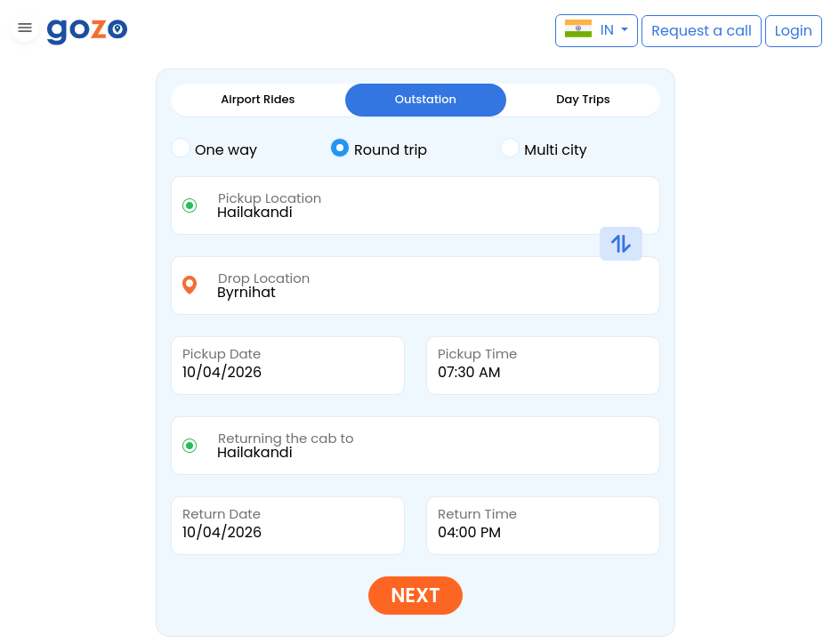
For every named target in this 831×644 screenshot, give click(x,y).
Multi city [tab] (543, 149)
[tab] (250, 150)
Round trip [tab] (379, 149)
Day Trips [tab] (583, 99)
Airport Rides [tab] (258, 99)
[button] (23, 31)
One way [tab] (214, 149)
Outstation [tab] (426, 99)
